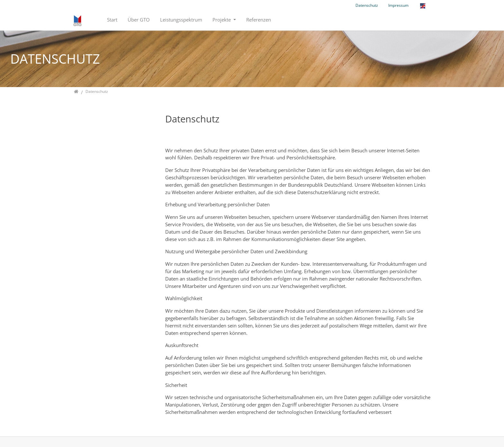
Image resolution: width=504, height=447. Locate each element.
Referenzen (259, 20)
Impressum (398, 5)
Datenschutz (367, 5)
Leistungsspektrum (181, 20)
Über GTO (139, 20)
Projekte (222, 20)
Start (112, 20)
